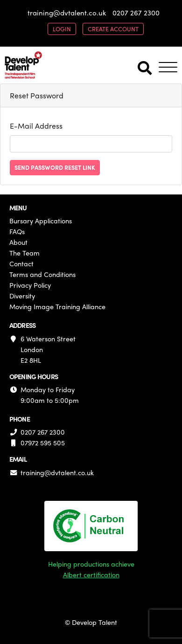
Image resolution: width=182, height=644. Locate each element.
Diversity (22, 296)
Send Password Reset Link (55, 167)
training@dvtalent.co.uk (67, 13)
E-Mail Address (36, 126)
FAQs (17, 231)
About (18, 242)
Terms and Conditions (42, 274)
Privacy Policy (30, 285)
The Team (24, 253)
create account (113, 29)
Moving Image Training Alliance (57, 306)
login (62, 29)
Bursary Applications (41, 221)
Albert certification (91, 575)
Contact (21, 263)
